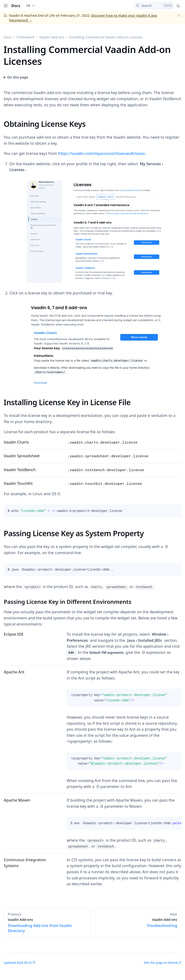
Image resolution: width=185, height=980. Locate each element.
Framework (26, 37)
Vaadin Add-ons (52, 37)
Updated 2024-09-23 (18, 963)
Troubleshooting (138, 923)
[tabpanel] (92, 513)
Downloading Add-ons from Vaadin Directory (47, 925)
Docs (16, 6)
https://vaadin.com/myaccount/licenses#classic (102, 153)
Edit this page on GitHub (161, 963)
